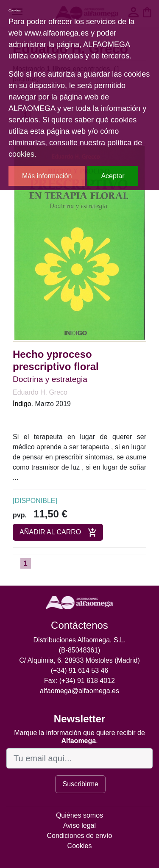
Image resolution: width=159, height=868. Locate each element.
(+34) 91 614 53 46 (80, 670)
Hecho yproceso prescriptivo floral (56, 360)
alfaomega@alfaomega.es (79, 691)
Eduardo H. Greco (40, 392)
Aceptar (113, 176)
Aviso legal (79, 825)
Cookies (80, 846)
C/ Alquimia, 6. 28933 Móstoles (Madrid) (79, 660)
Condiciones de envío (80, 836)
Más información (47, 176)
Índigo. (23, 404)
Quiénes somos (79, 815)
